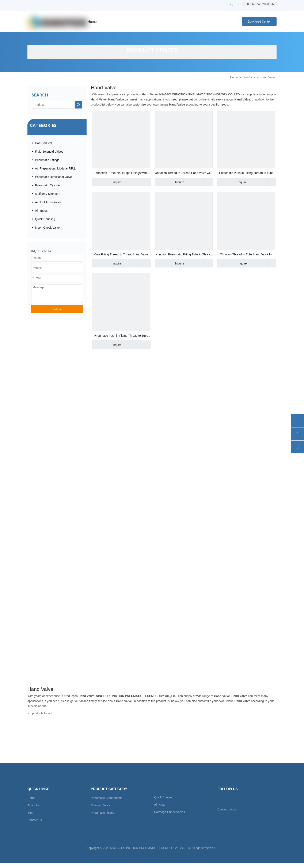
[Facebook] (228, 799)
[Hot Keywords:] (231, 4)
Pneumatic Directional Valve (53, 177)
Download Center (259, 22)
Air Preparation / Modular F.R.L (55, 168)
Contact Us (35, 820)
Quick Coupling (45, 219)
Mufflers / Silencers (48, 194)
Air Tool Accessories (48, 202)
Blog (30, 813)
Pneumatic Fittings (47, 160)
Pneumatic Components (107, 798)
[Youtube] (242, 799)
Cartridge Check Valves (170, 812)
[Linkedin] (235, 799)
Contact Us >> (227, 809)
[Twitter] (220, 799)
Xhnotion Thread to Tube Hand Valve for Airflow (246, 255)
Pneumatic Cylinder (48, 185)
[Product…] (53, 105)
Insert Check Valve (47, 228)
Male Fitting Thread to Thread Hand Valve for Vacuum (121, 255)
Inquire (107, 182)
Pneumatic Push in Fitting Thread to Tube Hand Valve (246, 173)
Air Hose (160, 805)
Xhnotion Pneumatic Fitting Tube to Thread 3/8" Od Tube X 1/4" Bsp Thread (184, 255)
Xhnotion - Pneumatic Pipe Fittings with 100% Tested (121, 173)
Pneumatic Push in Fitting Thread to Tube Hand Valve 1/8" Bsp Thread (121, 336)
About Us (34, 805)
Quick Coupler (164, 797)
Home (31, 798)
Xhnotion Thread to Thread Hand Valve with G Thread (184, 173)
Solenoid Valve (100, 805)
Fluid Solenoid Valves (49, 152)
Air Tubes (41, 211)
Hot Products (44, 143)
